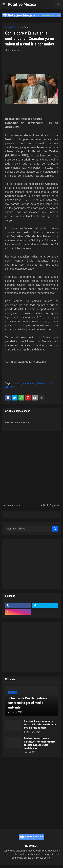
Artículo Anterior (12, 505)
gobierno (40, 383)
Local (49, 383)
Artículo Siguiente (50, 505)
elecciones (28, 383)
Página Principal (13, 27)
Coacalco (28, 27)
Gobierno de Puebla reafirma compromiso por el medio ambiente (27, 703)
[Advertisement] (25, 64)
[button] (4, 4)
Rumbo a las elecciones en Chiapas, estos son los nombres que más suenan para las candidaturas (40, 743)
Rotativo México (22, 4)
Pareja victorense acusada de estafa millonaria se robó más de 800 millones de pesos (40, 724)
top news (10, 387)
